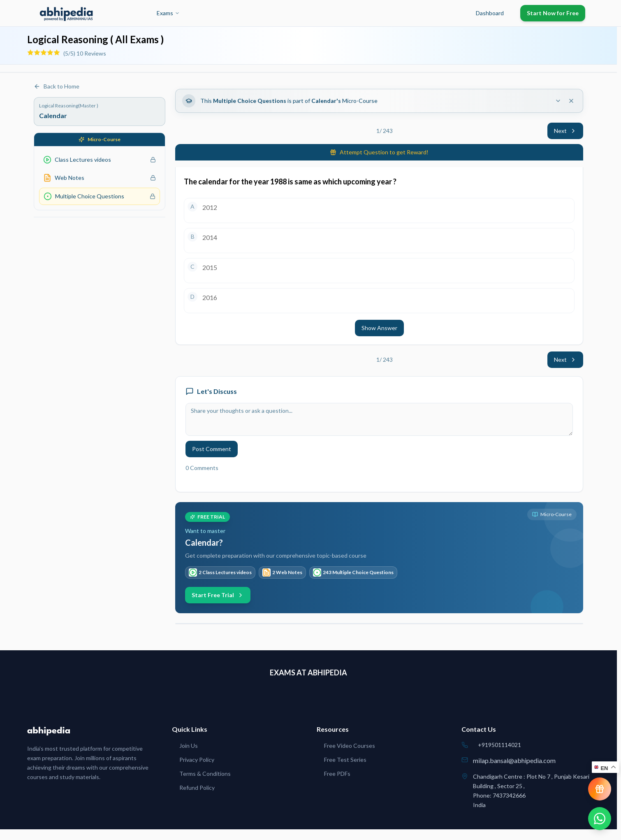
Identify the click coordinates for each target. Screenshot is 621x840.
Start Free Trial (218, 595)
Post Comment (212, 449)
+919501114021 (499, 745)
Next (565, 131)
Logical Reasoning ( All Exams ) (95, 39)
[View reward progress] (600, 789)
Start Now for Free (553, 13)
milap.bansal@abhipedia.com (514, 760)
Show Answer (379, 328)
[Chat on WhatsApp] (600, 819)
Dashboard (490, 13)
